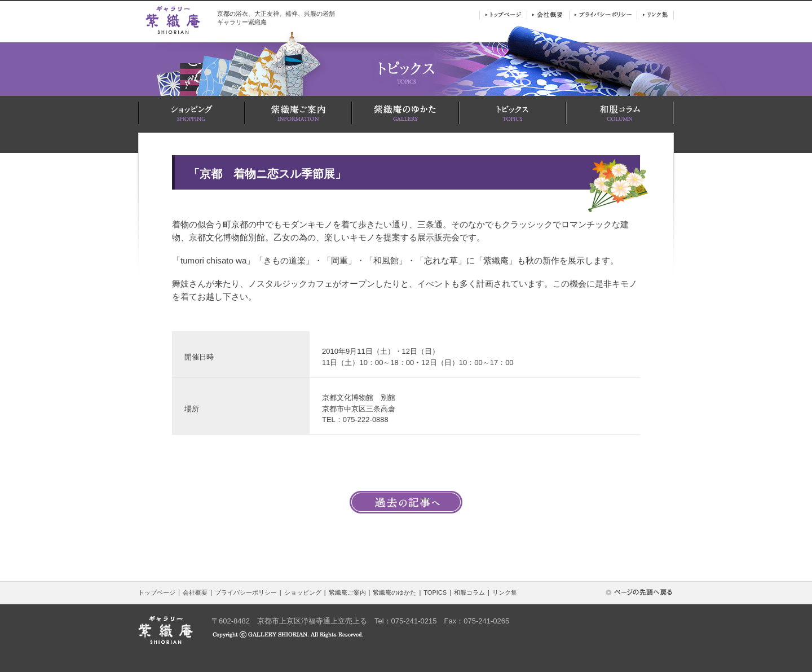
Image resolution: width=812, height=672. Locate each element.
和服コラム (469, 592)
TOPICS (435, 592)
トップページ (157, 592)
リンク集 (505, 592)
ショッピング (303, 592)
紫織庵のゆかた (394, 592)
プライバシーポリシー (246, 592)
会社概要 (195, 592)
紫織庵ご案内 (347, 592)
